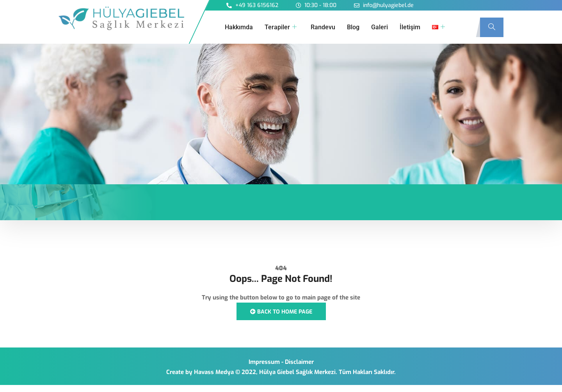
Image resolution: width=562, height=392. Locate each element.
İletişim (410, 27)
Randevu (323, 27)
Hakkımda (239, 27)
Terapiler (281, 27)
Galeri (380, 27)
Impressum (264, 362)
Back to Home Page (281, 312)
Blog (353, 27)
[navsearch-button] (492, 27)
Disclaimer (299, 362)
